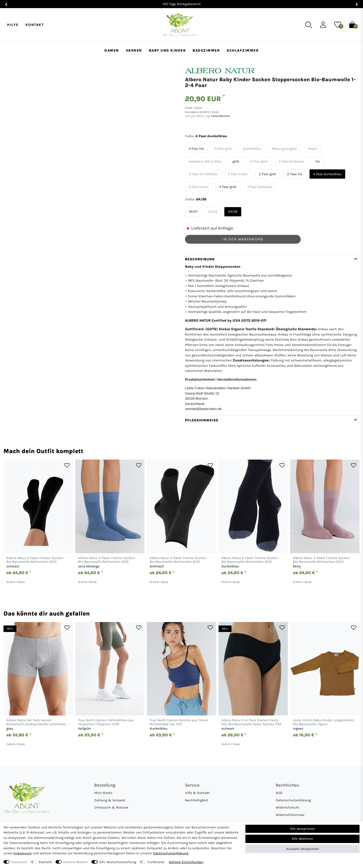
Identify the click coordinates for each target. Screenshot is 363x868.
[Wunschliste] (338, 25)
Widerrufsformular (290, 815)
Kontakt (35, 25)
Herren (134, 50)
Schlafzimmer (243, 50)
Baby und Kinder (167, 50)
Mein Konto (103, 793)
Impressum (23, 853)
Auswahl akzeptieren (303, 849)
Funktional (156, 862)
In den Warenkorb (243, 239)
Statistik (45, 862)
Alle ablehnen (302, 839)
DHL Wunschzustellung (118, 862)
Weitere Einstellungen (186, 862)
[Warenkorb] (352, 25)
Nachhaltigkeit (197, 800)
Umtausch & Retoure (111, 807)
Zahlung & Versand (110, 800)
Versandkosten (220, 116)
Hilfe (13, 25)
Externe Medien (76, 862)
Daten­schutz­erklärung (171, 853)
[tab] (272, 335)
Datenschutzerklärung (293, 800)
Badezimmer (206, 50)
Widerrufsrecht (288, 807)
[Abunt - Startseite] (180, 25)
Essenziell (19, 862)
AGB (279, 793)
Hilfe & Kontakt (197, 793)
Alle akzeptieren (302, 829)
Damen (112, 50)
